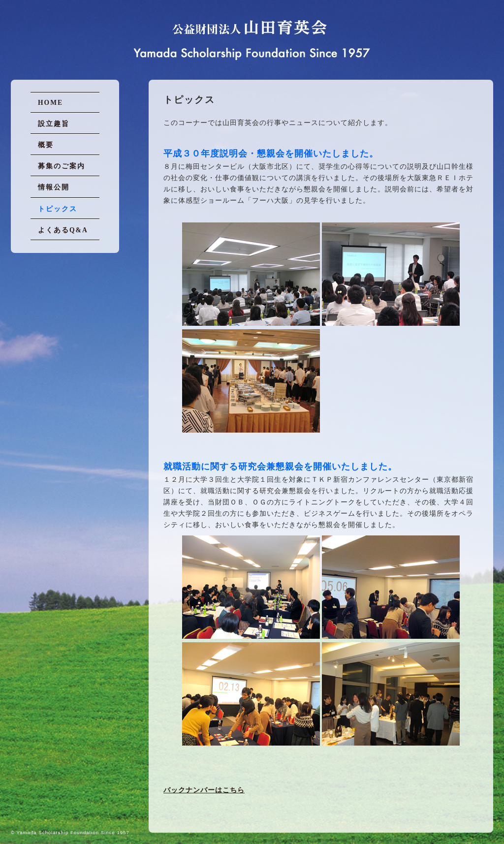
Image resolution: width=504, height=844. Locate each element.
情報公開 (54, 187)
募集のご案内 (62, 166)
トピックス (58, 209)
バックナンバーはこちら (204, 790)
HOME (50, 103)
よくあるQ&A (63, 230)
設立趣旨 (54, 124)
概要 (46, 145)
